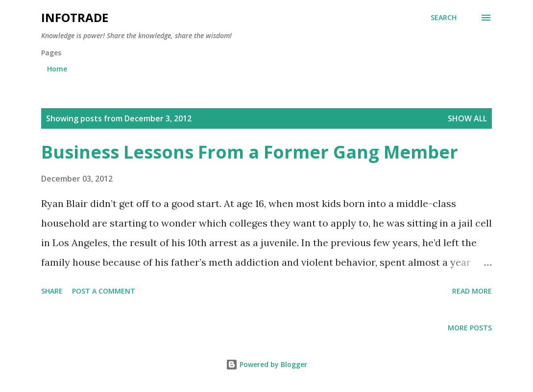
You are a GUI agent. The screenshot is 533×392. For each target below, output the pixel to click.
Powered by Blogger (266, 364)
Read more (472, 291)
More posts (470, 328)
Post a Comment (104, 291)
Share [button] (52, 291)
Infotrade (75, 17)
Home (57, 69)
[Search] (444, 18)
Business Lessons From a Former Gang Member (250, 152)
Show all (467, 118)
